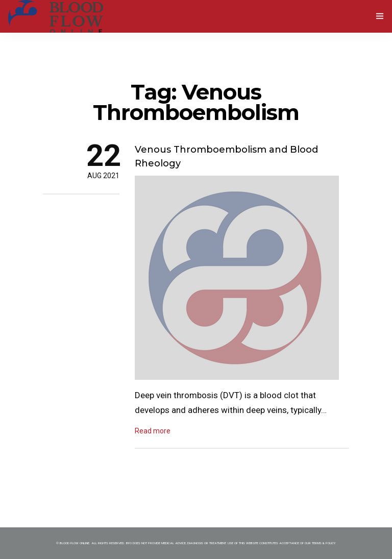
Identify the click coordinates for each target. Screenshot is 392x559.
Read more (153, 431)
